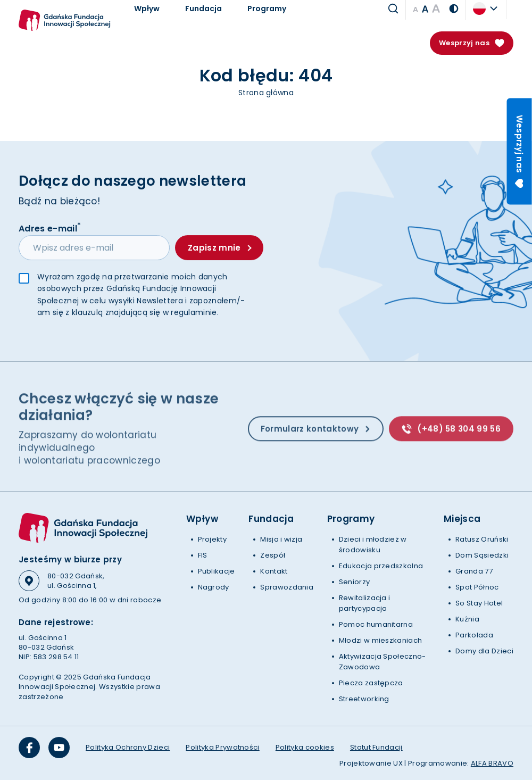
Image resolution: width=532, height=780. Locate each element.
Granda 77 (474, 571)
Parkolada (474, 635)
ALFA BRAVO (492, 763)
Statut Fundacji (376, 747)
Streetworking (364, 699)
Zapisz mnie (219, 248)
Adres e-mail (50, 228)
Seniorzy (355, 582)
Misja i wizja (281, 539)
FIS (203, 555)
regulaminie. (195, 313)
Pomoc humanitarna (376, 624)
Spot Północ (477, 587)
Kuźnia (467, 619)
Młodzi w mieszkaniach (381, 640)
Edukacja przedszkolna (381, 566)
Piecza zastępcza (371, 683)
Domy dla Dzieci (484, 651)
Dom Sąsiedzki (482, 555)
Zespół (273, 555)
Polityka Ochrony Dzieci (128, 747)
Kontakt (274, 571)
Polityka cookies (305, 747)
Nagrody (214, 587)
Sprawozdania (287, 587)
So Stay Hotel (479, 603)
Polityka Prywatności (222, 747)
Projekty (213, 539)
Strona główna (266, 93)
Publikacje (217, 571)
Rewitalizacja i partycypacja (365, 603)
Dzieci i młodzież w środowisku (373, 545)
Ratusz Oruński (482, 539)
